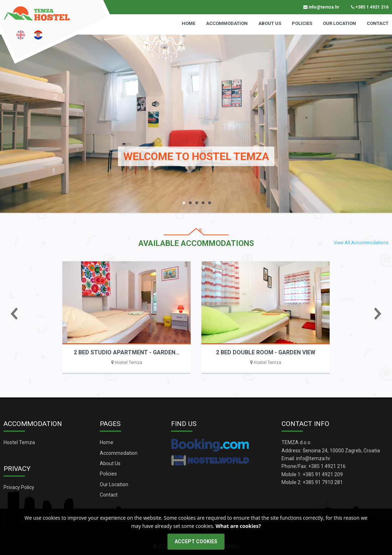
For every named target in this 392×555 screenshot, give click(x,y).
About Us (270, 23)
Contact (378, 23)
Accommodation (227, 23)
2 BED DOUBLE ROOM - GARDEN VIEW (266, 352)
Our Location (339, 23)
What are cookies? (238, 526)
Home (189, 23)
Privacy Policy (19, 487)
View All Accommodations (361, 243)
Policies (302, 23)
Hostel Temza (19, 442)
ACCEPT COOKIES (196, 541)
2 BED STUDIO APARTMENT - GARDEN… (127, 352)
